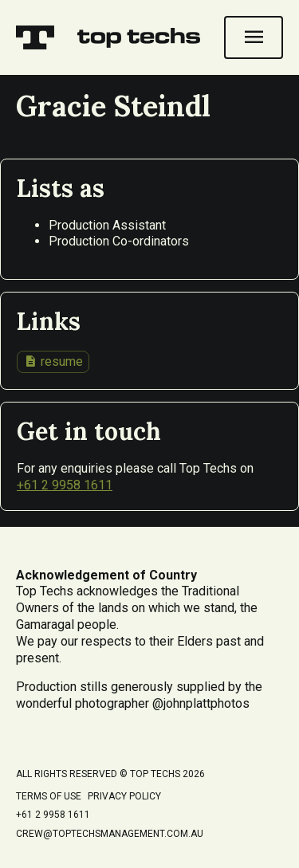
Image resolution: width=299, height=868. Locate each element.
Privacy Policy (124, 796)
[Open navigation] (254, 37)
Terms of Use (49, 796)
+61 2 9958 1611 (65, 485)
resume (53, 361)
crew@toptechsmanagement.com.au (110, 834)
